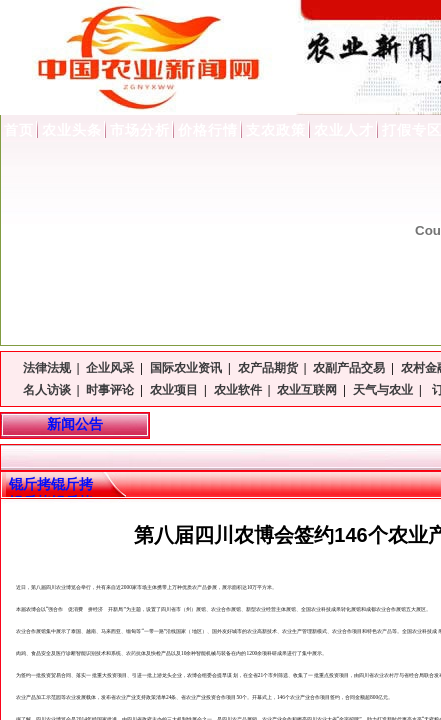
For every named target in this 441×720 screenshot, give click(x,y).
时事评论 (110, 390)
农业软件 (238, 390)
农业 (61, 587)
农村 (389, 675)
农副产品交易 (349, 368)
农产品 (199, 587)
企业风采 (110, 368)
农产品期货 (268, 368)
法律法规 (47, 368)
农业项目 (174, 390)
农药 (131, 653)
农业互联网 (307, 390)
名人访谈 (47, 390)
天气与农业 (383, 390)
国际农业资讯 (186, 368)
